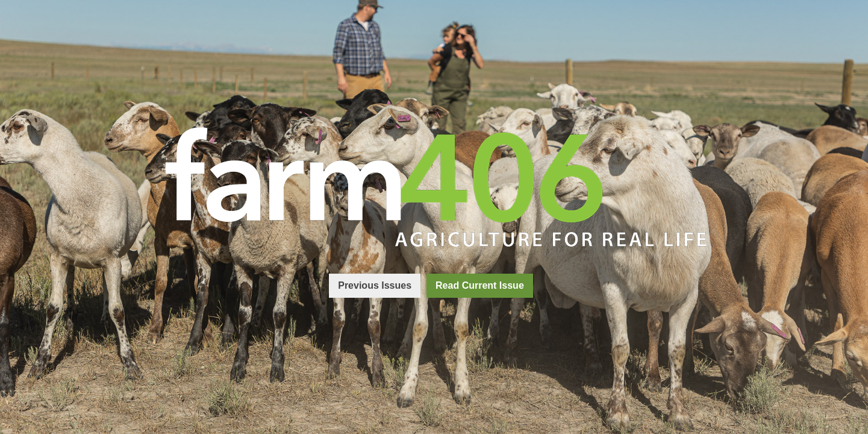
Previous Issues (375, 285)
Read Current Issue (480, 285)
